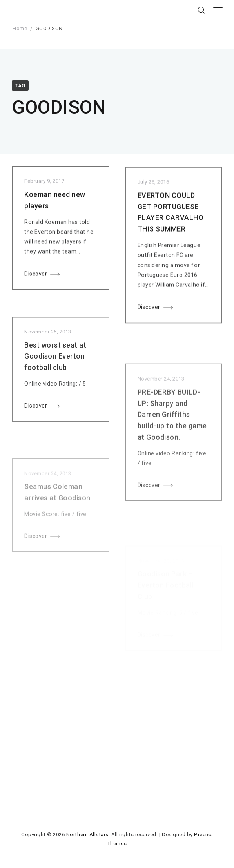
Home (20, 28)
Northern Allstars (87, 834)
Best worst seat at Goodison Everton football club (55, 364)
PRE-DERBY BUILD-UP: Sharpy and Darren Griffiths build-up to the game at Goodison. (172, 427)
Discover (36, 275)
